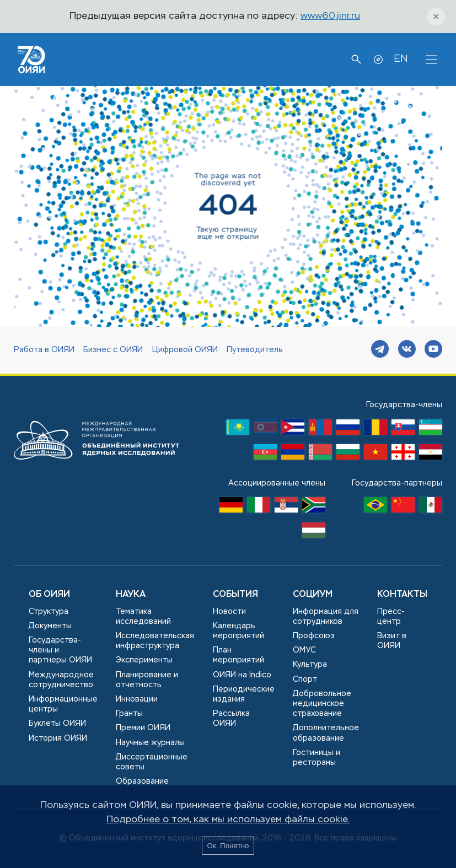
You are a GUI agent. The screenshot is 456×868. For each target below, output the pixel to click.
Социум (313, 595)
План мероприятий (238, 655)
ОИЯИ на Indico (242, 675)
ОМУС (304, 650)
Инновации (137, 699)
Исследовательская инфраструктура (155, 641)
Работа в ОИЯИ (44, 350)
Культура (310, 665)
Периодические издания (244, 694)
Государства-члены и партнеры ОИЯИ (60, 650)
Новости (229, 612)
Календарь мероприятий (238, 631)
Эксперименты (144, 660)
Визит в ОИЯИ (392, 641)
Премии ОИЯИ (143, 728)
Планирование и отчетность (147, 680)
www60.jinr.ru (330, 16)
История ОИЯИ (58, 738)
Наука (131, 595)
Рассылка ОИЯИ (231, 719)
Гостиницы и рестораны (316, 758)
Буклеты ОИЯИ (57, 724)
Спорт (305, 680)
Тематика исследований (143, 617)
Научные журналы (150, 743)
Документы (50, 626)
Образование (142, 781)
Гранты (129, 714)
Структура (49, 612)
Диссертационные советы (152, 762)
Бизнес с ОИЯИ (113, 350)
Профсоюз (314, 636)
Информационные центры (63, 704)
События (235, 595)
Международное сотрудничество (61, 680)
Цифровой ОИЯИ (185, 350)
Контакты (402, 595)
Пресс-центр (391, 617)
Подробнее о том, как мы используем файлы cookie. (228, 820)
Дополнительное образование (326, 733)
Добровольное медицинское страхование (322, 704)
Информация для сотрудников (326, 617)
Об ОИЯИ (49, 595)
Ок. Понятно (228, 846)
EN (401, 59)
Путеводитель (255, 350)
